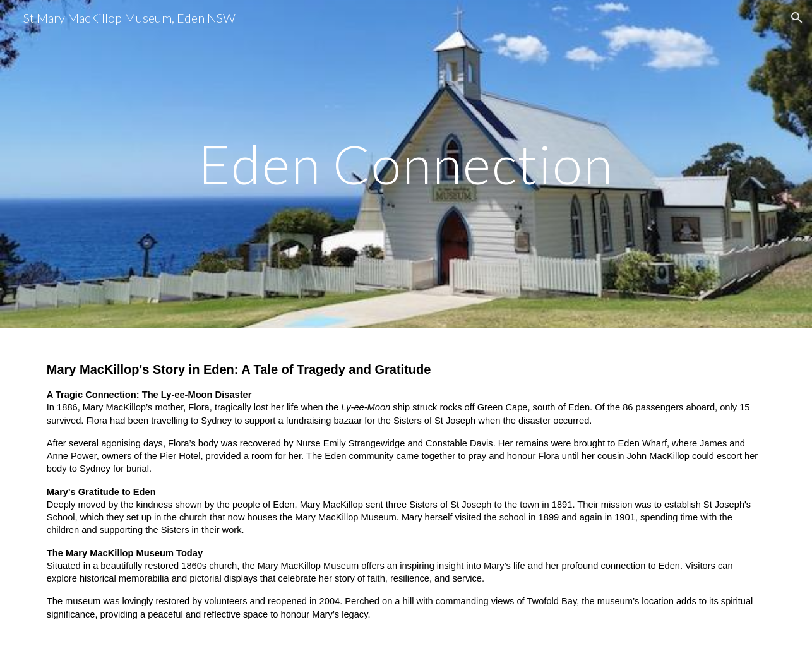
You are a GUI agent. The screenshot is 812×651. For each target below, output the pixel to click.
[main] (406, 164)
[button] (797, 18)
